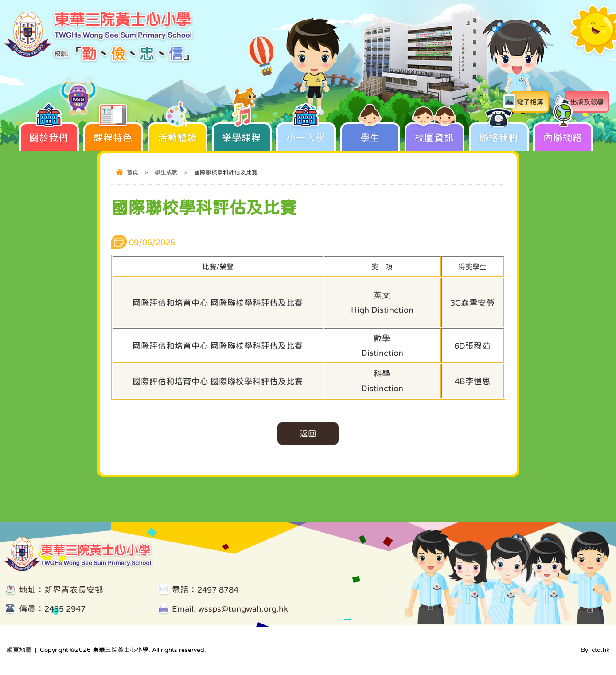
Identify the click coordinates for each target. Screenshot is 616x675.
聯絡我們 (499, 132)
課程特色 (113, 132)
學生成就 (166, 172)
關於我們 (49, 132)
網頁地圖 (19, 650)
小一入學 (306, 132)
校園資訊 (435, 132)
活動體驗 (177, 132)
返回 (308, 434)
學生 (370, 132)
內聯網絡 (563, 132)
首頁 (133, 172)
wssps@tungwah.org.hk (243, 609)
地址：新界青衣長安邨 (61, 590)
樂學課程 (242, 132)
